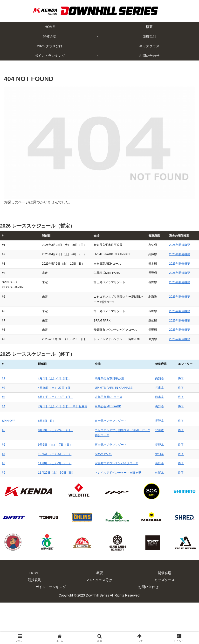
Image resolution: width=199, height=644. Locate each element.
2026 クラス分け (99, 622)
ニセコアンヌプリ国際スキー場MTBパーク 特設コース (116, 477)
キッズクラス (165, 622)
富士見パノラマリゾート (96, 468)
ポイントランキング (51, 629)
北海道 (168, 477)
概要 (100, 615)
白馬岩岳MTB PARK (93, 453)
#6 (3, 486)
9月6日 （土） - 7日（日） (38, 486)
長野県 (168, 453)
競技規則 (34, 622)
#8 (3, 505)
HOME (34, 615)
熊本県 (168, 444)
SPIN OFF (9, 468)
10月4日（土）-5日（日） (38, 496)
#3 (3, 444)
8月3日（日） (30, 468)
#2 (3, 435)
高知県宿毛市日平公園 (95, 425)
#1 (3, 425)
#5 (3, 477)
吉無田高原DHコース (94, 444)
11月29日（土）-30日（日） (40, 514)
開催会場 (165, 615)
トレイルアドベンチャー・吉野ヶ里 (103, 514)
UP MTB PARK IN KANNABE (99, 435)
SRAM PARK (89, 496)
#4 (3, 453)
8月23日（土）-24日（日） (39, 477)
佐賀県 (168, 514)
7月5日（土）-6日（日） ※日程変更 (46, 453)
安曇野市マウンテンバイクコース (102, 505)
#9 (3, 514)
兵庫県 (168, 435)
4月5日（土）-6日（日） (37, 425)
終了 (183, 425)
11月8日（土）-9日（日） (38, 505)
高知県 (168, 425)
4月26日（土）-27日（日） (39, 435)
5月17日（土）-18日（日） (39, 444)
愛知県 (168, 496)
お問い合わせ (148, 629)
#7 (3, 496)
